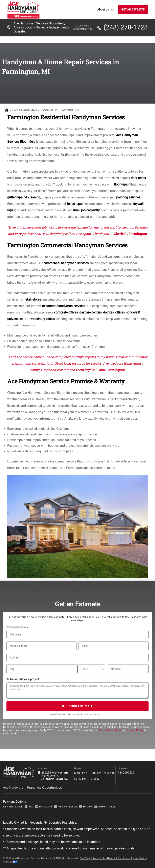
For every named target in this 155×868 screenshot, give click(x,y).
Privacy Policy (135, 730)
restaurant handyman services (63, 306)
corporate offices (66, 312)
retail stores (33, 299)
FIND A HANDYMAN (24, 110)
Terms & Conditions (110, 730)
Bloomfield (48, 110)
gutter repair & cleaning (24, 197)
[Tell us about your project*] (77, 691)
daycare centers (91, 312)
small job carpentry (86, 210)
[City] (42, 669)
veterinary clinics (43, 319)
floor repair (122, 184)
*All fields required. (17, 627)
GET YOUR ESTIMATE (77, 706)
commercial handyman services (66, 263)
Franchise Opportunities (45, 788)
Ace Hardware (13, 788)
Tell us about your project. (23, 679)
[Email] (114, 646)
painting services (128, 197)
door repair (138, 178)
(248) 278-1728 (126, 27)
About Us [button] (106, 9)
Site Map (85, 858)
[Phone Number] (41, 646)
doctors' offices (114, 312)
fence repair (75, 204)
